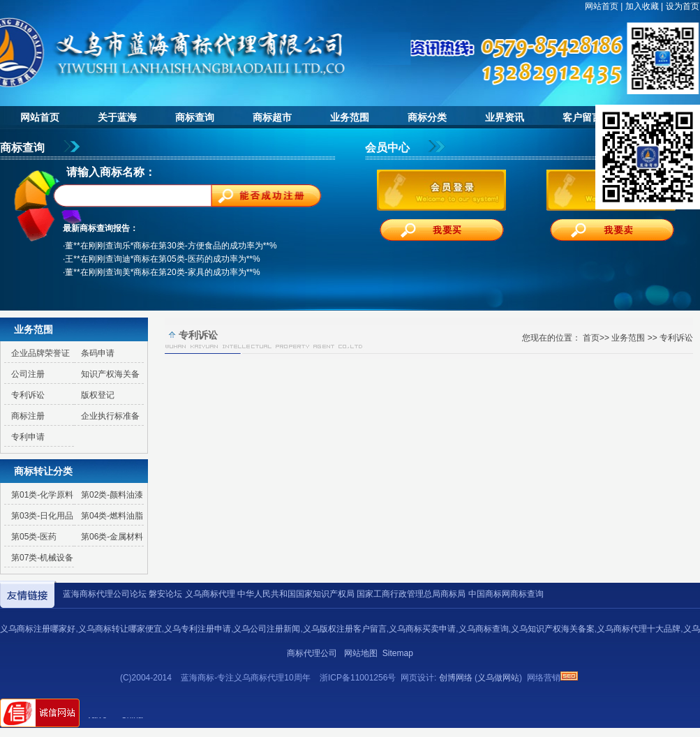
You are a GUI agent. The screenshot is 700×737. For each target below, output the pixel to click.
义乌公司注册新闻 (267, 629)
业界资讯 (505, 117)
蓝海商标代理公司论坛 (105, 594)
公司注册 (28, 374)
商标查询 (195, 117)
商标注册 (28, 416)
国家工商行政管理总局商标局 (411, 594)
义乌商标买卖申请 (422, 629)
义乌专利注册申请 (198, 629)
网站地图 (361, 653)
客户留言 (582, 117)
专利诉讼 (28, 395)
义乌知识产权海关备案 (553, 629)
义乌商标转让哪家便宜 (120, 629)
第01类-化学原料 (42, 495)
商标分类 (427, 117)
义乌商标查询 (484, 629)
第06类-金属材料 (112, 537)
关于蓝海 (117, 117)
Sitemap (398, 653)
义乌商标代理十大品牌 (639, 629)
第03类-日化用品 (42, 516)
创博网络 (456, 678)
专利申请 (28, 437)
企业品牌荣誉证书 (37, 356)
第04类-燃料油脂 (112, 516)
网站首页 (602, 6)
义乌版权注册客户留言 (345, 629)
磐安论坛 (165, 594)
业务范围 (350, 117)
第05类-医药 (34, 537)
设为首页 (683, 6)
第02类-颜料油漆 (112, 495)
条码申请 (98, 353)
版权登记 (98, 395)
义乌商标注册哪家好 (38, 629)
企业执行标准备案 (107, 418)
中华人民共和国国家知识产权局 (296, 594)
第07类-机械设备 (42, 558)
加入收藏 (642, 6)
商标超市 (272, 117)
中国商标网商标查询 (506, 594)
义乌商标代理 (210, 594)
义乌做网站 (498, 678)
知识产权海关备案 (107, 377)
